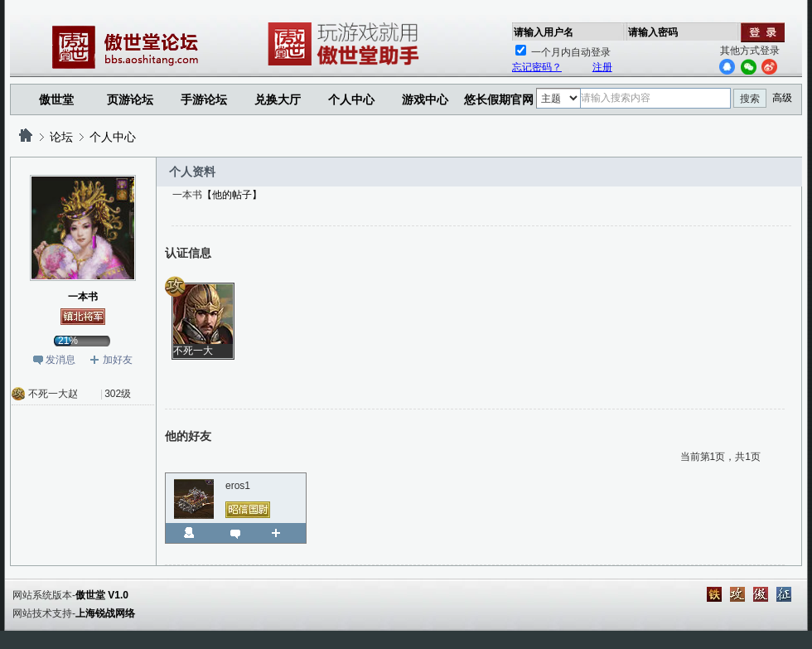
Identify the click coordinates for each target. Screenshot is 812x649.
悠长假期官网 (499, 99)
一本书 (83, 297)
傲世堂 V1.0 (102, 595)
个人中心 (113, 137)
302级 (118, 394)
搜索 (750, 99)
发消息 (60, 360)
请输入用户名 (544, 32)
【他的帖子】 (232, 195)
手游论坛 (204, 99)
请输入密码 (653, 32)
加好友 (118, 360)
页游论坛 (130, 99)
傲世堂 (56, 99)
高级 (782, 98)
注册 (602, 67)
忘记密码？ (537, 67)
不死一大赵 (53, 394)
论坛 (61, 137)
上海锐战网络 (105, 613)
